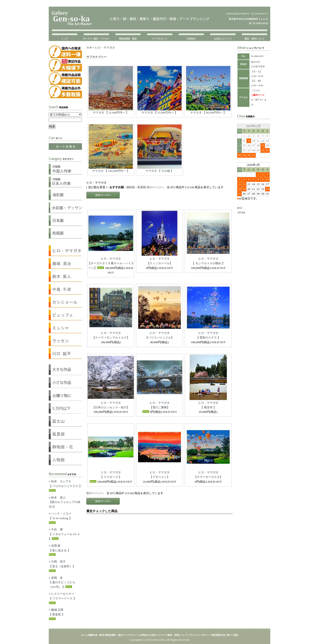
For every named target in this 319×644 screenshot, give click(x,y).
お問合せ (191, 39)
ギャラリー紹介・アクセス (96, 39)
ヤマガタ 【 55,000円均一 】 (160, 113)
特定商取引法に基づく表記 (225, 635)
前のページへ (155, 187)
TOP (89, 48)
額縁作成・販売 (96, 635)
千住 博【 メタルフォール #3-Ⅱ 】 (64, 534)
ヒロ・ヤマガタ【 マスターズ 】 (106, 477)
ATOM (241, 212)
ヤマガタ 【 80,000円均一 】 (208, 113)
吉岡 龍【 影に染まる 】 (60, 550)
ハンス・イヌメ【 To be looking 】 (60, 518)
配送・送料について (255, 39)
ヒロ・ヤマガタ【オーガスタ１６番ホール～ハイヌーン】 (111, 263)
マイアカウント (159, 39)
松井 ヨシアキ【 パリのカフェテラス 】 (65, 486)
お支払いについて (223, 39)
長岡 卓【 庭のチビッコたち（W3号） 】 (62, 582)
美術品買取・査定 (128, 39)
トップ (64, 39)
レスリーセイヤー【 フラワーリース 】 (62, 598)
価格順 (131, 187)
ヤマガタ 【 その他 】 (160, 171)
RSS (240, 208)
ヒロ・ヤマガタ (105, 48)
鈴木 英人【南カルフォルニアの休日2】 (65, 502)
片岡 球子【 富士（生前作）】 (62, 566)
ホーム (84, 635)
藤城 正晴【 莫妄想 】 (57, 614)
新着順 (142, 187)
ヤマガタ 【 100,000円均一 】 (111, 171)
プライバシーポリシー (200, 635)
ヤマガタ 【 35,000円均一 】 (111, 113)
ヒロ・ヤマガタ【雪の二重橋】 (156, 407)
